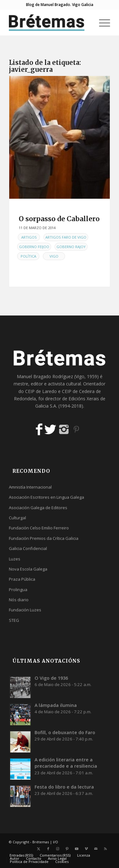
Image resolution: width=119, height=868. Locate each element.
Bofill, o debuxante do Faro (65, 732)
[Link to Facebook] (48, 849)
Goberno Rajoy (71, 247)
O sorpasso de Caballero (59, 219)
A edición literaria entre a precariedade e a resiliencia (66, 763)
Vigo (54, 256)
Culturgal (17, 518)
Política (28, 256)
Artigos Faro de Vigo (66, 237)
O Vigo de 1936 (51, 678)
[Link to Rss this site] (105, 849)
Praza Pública (22, 579)
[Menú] (101, 22)
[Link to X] (39, 849)
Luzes (15, 559)
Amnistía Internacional (30, 487)
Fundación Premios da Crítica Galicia (44, 538)
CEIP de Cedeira (78, 391)
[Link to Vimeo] (86, 849)
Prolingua (18, 590)
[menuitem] (101, 22)
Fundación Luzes (25, 610)
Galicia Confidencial (28, 548)
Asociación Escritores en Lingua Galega (46, 497)
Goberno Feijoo (34, 247)
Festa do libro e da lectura (64, 787)
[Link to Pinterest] (67, 849)
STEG (14, 620)
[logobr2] (49, 22)
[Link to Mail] (96, 849)
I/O (56, 842)
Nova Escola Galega (28, 569)
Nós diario (19, 600)
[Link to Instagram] (58, 849)
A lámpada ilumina (56, 705)
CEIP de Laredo (41, 391)
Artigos (29, 237)
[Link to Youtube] (77, 849)
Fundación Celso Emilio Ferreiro (39, 528)
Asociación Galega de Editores (38, 508)
